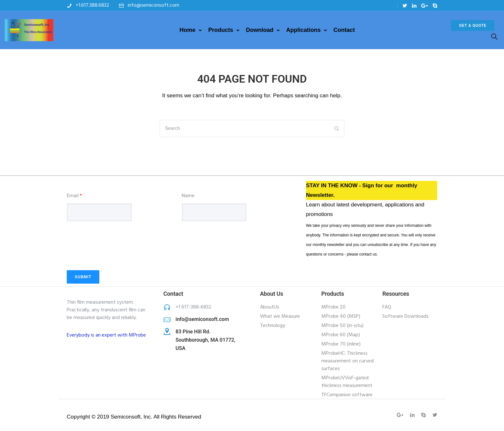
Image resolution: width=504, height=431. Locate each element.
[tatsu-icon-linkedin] (414, 6)
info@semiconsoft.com (153, 5)
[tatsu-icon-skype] (435, 6)
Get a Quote (473, 26)
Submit (83, 277)
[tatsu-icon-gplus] (425, 6)
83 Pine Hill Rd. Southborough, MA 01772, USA (206, 340)
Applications (303, 30)
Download (260, 30)
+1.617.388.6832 (92, 5)
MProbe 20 (333, 307)
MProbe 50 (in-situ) (342, 326)
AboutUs (270, 307)
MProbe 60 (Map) (341, 335)
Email (74, 196)
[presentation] (115, 255)
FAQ (387, 307)
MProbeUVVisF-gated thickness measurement (347, 382)
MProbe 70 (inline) (341, 344)
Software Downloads (405, 316)
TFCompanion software (347, 395)
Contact (344, 30)
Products (221, 30)
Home (187, 30)
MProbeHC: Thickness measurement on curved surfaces (347, 361)
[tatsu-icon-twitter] (405, 6)
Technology (273, 326)
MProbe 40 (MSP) (341, 316)
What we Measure (280, 316)
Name (188, 196)
